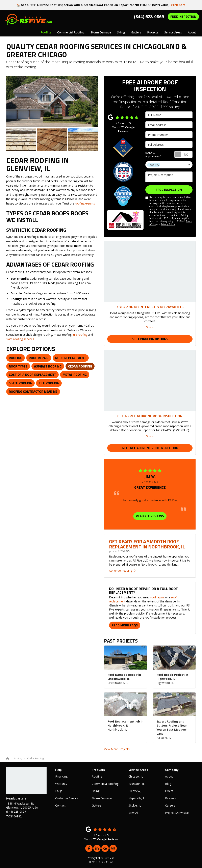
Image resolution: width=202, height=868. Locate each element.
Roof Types (18, 366)
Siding (96, 791)
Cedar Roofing (80, 366)
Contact (60, 805)
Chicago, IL (136, 776)
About (169, 776)
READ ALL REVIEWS (150, 516)
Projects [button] (153, 32)
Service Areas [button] (173, 32)
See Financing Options (150, 339)
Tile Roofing (49, 383)
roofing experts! (85, 203)
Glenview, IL (136, 791)
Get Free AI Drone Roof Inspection (150, 448)
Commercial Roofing (105, 784)
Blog (168, 784)
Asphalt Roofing (48, 366)
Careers (170, 805)
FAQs (59, 791)
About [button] (192, 32)
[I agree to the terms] (147, 198)
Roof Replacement (71, 358)
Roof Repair (39, 358)
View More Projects (117, 749)
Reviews (170, 798)
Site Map (110, 858)
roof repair (157, 597)
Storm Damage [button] (101, 32)
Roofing (16, 358)
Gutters (97, 805)
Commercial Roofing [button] (71, 32)
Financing (61, 776)
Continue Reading (122, 571)
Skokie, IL (135, 805)
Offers (169, 791)
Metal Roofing (75, 375)
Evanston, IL (136, 784)
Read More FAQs (125, 625)
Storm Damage (102, 798)
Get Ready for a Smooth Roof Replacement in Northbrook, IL (147, 544)
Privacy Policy (168, 224)
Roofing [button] (46, 32)
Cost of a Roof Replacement (32, 375)
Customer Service (67, 798)
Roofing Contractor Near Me (33, 391)
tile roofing (80, 335)
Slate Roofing (20, 383)
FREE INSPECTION (183, 17)
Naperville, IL (137, 798)
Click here (178, 5)
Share (150, 327)
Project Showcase (177, 813)
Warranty (61, 784)
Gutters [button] (136, 32)
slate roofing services (20, 339)
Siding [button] (121, 32)
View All (133, 813)
